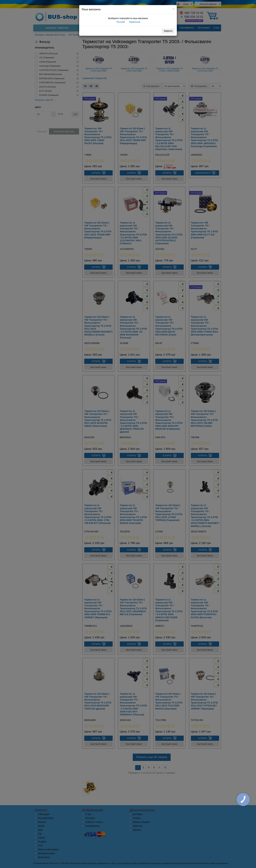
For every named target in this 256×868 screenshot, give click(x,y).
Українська (134, 22)
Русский (120, 22)
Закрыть (168, 31)
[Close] (173, 9)
